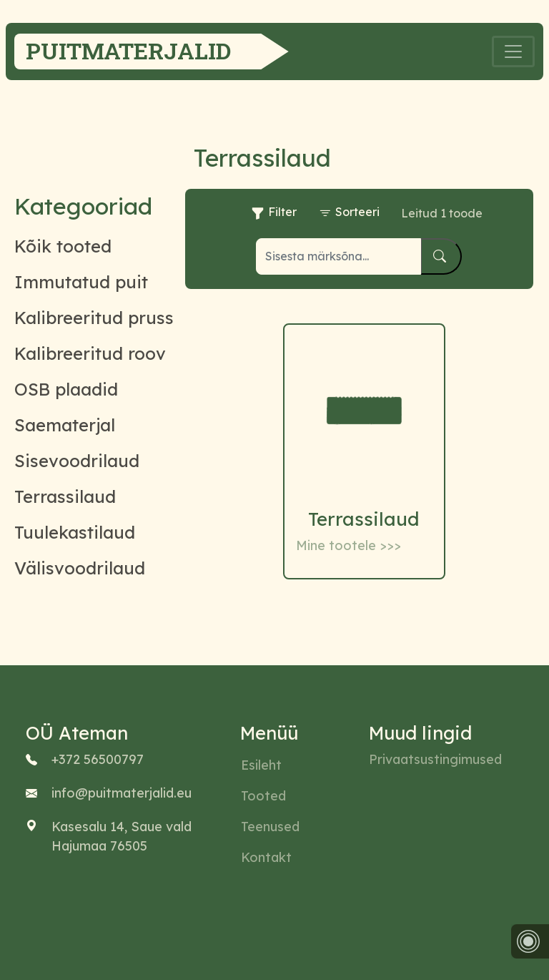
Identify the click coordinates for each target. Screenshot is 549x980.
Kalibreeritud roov (90, 353)
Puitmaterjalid (128, 50)
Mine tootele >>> (348, 545)
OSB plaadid (66, 389)
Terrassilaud (65, 496)
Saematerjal (65, 425)
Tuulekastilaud (75, 532)
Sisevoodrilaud (77, 461)
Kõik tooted (63, 246)
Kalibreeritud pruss (94, 318)
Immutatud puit (81, 282)
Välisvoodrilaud (80, 568)
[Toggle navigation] (513, 52)
